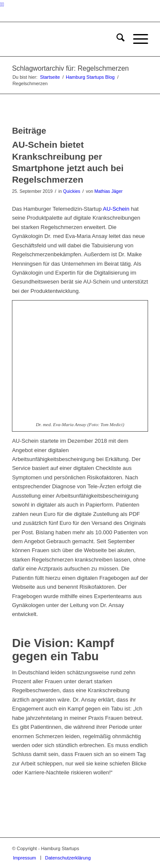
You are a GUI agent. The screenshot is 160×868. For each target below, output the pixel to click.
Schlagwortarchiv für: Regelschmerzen (70, 68)
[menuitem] (116, 39)
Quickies (72, 191)
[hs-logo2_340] (66, 39)
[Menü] (136, 39)
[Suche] (116, 39)
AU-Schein (116, 209)
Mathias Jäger (108, 191)
